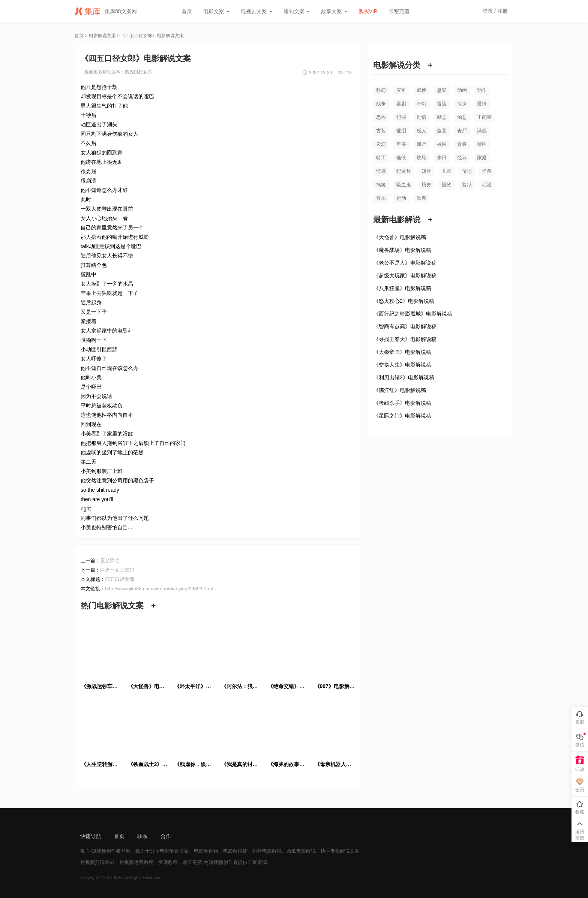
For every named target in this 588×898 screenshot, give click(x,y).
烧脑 (421, 158)
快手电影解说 (335, 851)
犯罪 (401, 117)
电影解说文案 (102, 36)
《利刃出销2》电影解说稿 (404, 377)
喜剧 (401, 104)
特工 (381, 158)
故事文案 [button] (334, 11)
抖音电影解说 (267, 851)
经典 (462, 158)
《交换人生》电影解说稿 (402, 365)
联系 (142, 836)
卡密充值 (399, 11)
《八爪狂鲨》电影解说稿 (402, 288)
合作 (166, 836)
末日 (442, 158)
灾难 (401, 90)
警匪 (482, 144)
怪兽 (487, 171)
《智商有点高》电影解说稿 (405, 326)
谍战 (482, 131)
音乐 (381, 198)
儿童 (447, 171)
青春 (462, 144)
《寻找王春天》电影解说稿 (405, 339)
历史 (426, 185)
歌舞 (421, 198)
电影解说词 (206, 851)
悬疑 (442, 90)
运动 (401, 198)
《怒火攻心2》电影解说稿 (404, 301)
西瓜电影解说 (301, 851)
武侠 (421, 90)
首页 (187, 11)
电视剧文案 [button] (256, 11)
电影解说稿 (235, 851)
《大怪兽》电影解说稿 (400, 237)
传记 (467, 171)
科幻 (381, 90)
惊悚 (462, 104)
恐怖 (381, 117)
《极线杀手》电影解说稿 (402, 403)
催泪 (401, 131)
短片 (426, 171)
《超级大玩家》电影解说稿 (405, 275)
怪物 (447, 185)
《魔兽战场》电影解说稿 (402, 250)
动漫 (487, 185)
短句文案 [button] (297, 11)
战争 (381, 104)
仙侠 (401, 158)
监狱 (467, 185)
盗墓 (442, 131)
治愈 (462, 117)
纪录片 (404, 171)
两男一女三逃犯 (117, 570)
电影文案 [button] (216, 11)
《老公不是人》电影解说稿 (405, 263)
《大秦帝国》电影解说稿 (402, 352)
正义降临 (110, 561)
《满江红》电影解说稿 (400, 390)
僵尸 (421, 144)
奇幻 (421, 104)
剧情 (421, 117)
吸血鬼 (404, 185)
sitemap (193, 836)
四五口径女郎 (138, 72)
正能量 (484, 117)
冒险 (442, 104)
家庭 (482, 158)
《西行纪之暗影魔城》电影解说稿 (413, 314)
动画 (462, 90)
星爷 (401, 144)
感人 (421, 131)
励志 (442, 117)
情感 (381, 171)
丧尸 (462, 131)
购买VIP (368, 11)
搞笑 (381, 185)
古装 (381, 131)
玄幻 (381, 144)
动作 (482, 90)
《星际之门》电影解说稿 (402, 416)
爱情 (482, 104)
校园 (442, 144)
